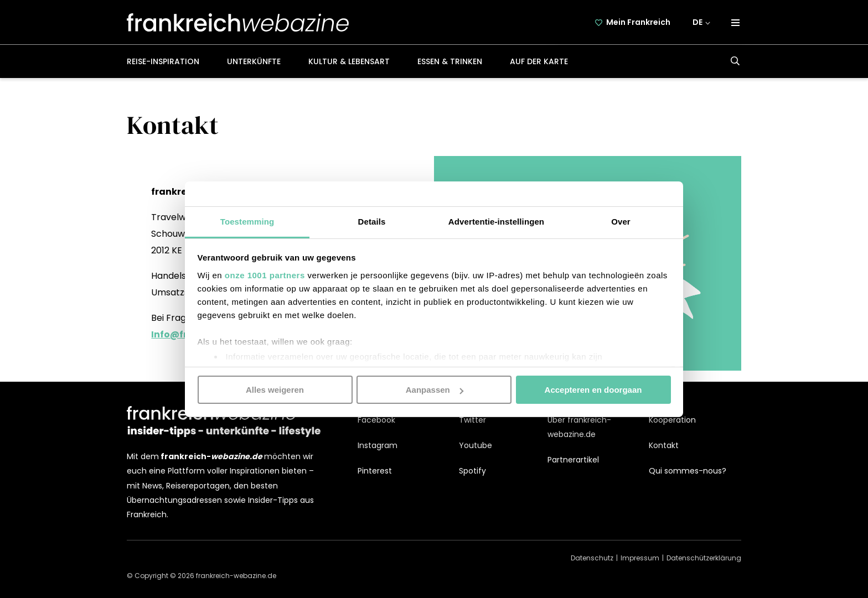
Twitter (472, 420)
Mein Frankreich (638, 22)
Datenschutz (592, 558)
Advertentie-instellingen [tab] (496, 221)
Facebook (376, 420)
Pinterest (375, 471)
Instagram (378, 445)
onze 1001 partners (265, 275)
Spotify (472, 471)
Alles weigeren (275, 390)
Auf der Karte (539, 61)
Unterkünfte (254, 61)
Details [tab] (372, 221)
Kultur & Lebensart (349, 61)
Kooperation (672, 420)
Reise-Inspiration (163, 61)
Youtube (476, 445)
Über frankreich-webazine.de (579, 427)
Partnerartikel (573, 460)
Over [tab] (621, 221)
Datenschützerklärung (704, 558)
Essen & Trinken (450, 61)
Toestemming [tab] (247, 221)
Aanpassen (435, 390)
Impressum (640, 558)
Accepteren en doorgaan (593, 390)
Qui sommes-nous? (688, 471)
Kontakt (664, 445)
